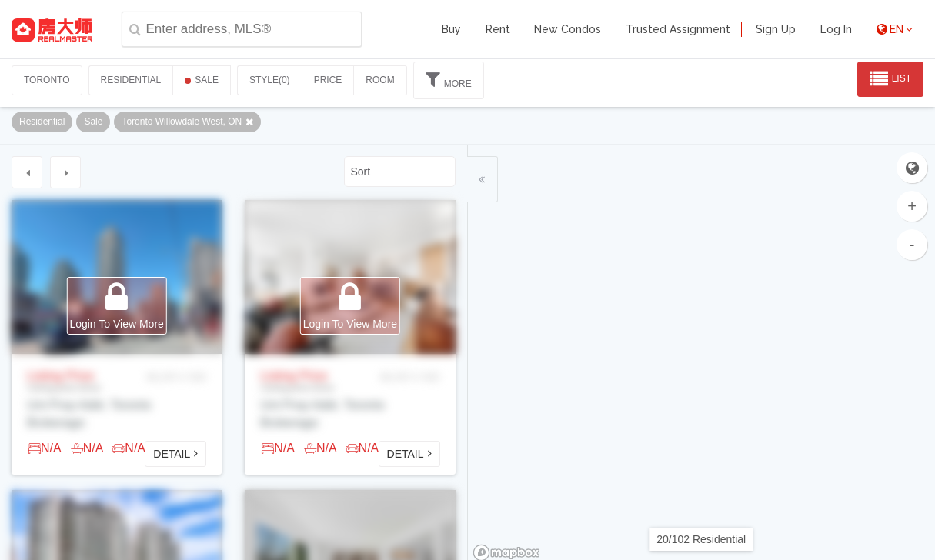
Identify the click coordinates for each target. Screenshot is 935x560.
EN (895, 29)
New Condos (568, 29)
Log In (836, 29)
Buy (451, 29)
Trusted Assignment (678, 29)
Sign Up (776, 29)
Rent (498, 29)
